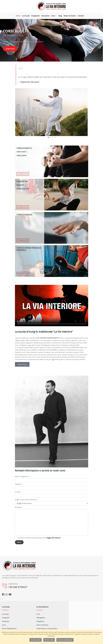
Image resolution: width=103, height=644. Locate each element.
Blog (62, 16)
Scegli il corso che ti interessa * (26, 500)
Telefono (19, 484)
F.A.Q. (38, 614)
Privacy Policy (52, 629)
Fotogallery (40, 621)
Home (20, 16)
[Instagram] (6, 594)
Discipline (47, 16)
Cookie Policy (41, 629)
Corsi (56, 16)
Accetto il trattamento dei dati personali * (38, 538)
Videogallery (41, 618)
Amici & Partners (42, 625)
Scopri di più (10, 49)
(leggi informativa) (53, 538)
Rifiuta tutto (49, 640)
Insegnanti (37, 16)
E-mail (18, 492)
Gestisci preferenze (65, 640)
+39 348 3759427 (18, 587)
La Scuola (27, 16)
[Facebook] (3, 594)
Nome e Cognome (22, 476)
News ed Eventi (71, 16)
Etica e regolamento (9, 629)
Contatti (82, 16)
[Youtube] (10, 594)
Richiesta (19, 507)
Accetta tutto (36, 640)
